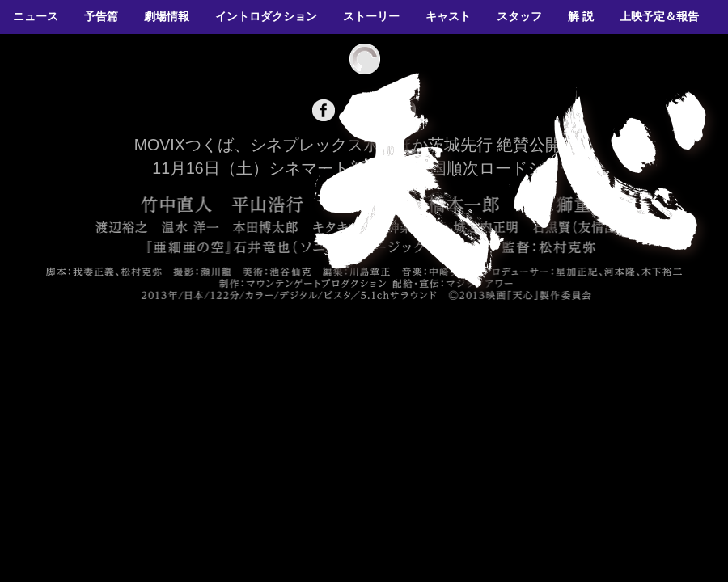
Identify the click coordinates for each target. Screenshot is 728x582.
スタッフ (519, 16)
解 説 (581, 16)
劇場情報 (167, 16)
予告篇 (101, 16)
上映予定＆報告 (659, 16)
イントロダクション (266, 16)
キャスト (448, 16)
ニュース (36, 16)
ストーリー (371, 16)
